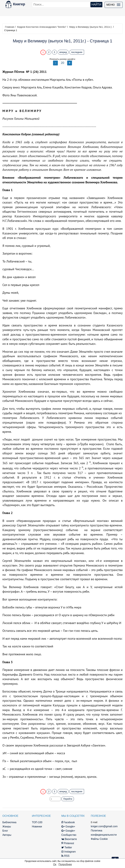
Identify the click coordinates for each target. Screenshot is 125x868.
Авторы (7, 835)
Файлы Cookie (99, 839)
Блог (5, 831)
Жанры (7, 827)
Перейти (68, 799)
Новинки (37, 827)
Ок (55, 864)
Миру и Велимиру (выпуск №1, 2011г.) (90, 27)
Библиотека (9, 822)
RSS (65, 856)
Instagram (69, 852)
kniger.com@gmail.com (104, 826)
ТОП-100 (37, 822)
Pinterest (68, 843)
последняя (77, 52)
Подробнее (65, 864)
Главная (10, 27)
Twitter (67, 847)
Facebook (68, 822)
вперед (63, 52)
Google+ (68, 827)
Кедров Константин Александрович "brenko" (42, 27)
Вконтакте (69, 839)
